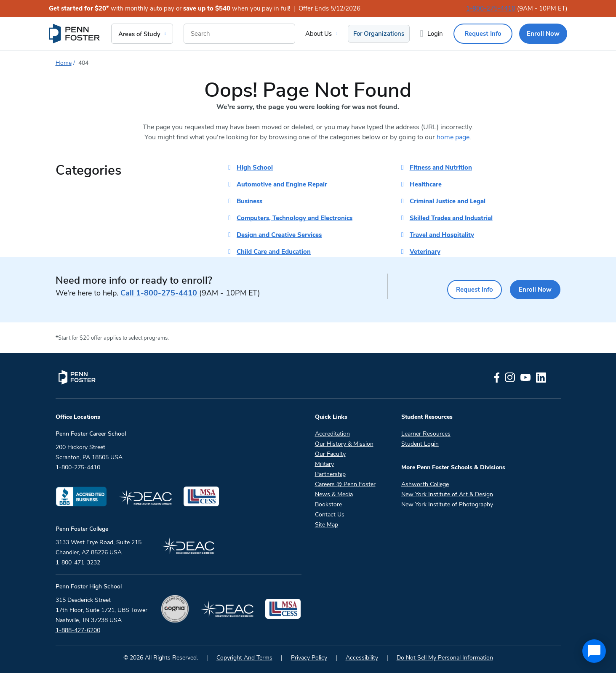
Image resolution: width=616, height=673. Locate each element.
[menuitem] (75, 34)
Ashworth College (425, 484)
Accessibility (362, 658)
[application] (594, 651)
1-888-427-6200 (78, 630)
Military (324, 464)
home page (453, 137)
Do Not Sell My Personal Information (445, 658)
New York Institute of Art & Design (447, 494)
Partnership (330, 474)
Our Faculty (330, 454)
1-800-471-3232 (78, 563)
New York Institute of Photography (447, 504)
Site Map (327, 525)
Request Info (466, 290)
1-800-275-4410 (491, 8)
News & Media (334, 494)
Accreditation (332, 434)
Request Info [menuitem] (483, 34)
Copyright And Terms (244, 658)
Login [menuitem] (435, 34)
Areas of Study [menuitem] (139, 34)
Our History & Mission (344, 444)
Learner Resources (426, 434)
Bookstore (328, 504)
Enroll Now (533, 290)
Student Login (420, 444)
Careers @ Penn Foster (345, 484)
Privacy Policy (309, 658)
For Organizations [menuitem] (379, 34)
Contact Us (330, 515)
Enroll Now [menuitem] (543, 34)
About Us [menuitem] (319, 34)
